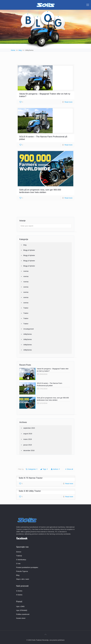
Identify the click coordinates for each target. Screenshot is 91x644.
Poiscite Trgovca (22, 571)
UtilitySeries (28, 334)
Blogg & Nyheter (29, 250)
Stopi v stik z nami (23, 579)
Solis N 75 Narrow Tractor (31, 478)
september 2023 (29, 428)
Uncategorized (28, 329)
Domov (19, 552)
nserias (26, 271)
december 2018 (29, 450)
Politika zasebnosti (23, 614)
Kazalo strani (21, 618)
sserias (26, 287)
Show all (69, 469)
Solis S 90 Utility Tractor (30, 491)
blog (25, 245)
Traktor (26, 308)
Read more (68, 102)
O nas (18, 563)
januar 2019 (28, 445)
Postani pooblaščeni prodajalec (27, 567)
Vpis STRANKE (22, 610)
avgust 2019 (28, 434)
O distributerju (21, 560)
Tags (44, 469)
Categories (32, 469)
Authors (56, 469)
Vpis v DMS (20, 606)
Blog (18, 575)
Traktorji (19, 556)
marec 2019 (28, 439)
